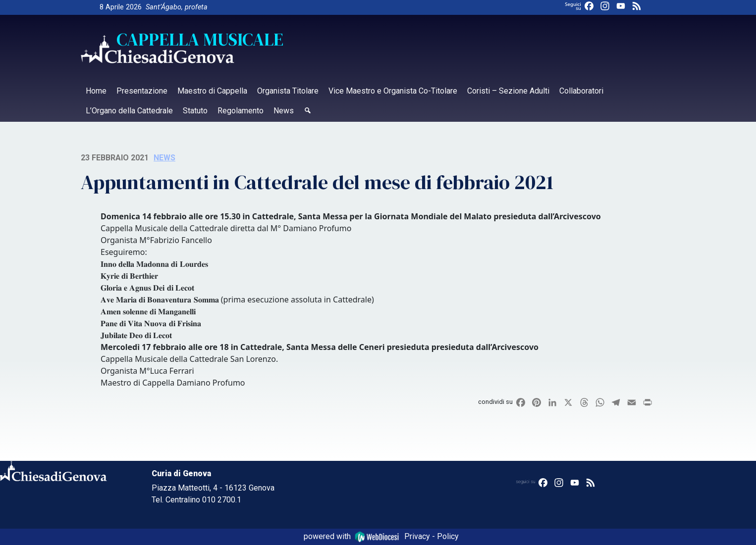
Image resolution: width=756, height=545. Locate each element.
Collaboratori (581, 91)
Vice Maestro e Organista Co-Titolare (393, 91)
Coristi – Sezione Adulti (508, 91)
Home (96, 91)
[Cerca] (308, 112)
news (164, 158)
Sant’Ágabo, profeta (177, 7)
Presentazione (142, 91)
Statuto (195, 111)
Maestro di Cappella (212, 91)
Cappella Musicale (200, 40)
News (284, 111)
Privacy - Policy (432, 536)
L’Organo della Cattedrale (129, 111)
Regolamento (241, 111)
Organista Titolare (288, 91)
